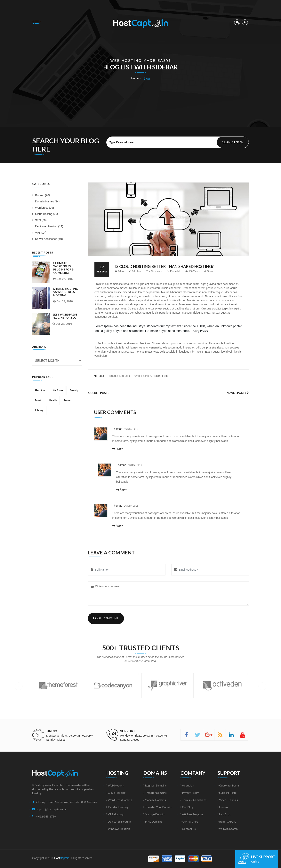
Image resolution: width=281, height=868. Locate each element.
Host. (62, 858)
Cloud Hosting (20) (45, 214)
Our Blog (187, 807)
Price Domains (153, 821)
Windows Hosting (118, 829)
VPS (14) (39, 233)
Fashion (40, 390)
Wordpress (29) (43, 208)
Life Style (57, 390)
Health (53, 400)
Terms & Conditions (193, 800)
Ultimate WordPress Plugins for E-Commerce (64, 268)
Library (39, 410)
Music (39, 400)
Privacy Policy (190, 793)
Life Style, (125, 376)
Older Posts (99, 393)
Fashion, (147, 376)
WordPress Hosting (119, 800)
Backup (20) (41, 195)
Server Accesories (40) (48, 239)
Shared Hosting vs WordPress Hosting (66, 292)
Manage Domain (154, 814)
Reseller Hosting (117, 807)
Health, (157, 376)
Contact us (188, 829)
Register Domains (155, 785)
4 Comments (154, 271)
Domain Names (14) (46, 201)
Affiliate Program (192, 814)
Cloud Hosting (116, 793)
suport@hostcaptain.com (52, 809)
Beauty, (114, 376)
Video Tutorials (228, 800)
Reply (117, 449)
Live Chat (224, 814)
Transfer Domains (155, 793)
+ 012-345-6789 (46, 816)
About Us (187, 785)
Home (135, 78)
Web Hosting (115, 785)
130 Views (192, 271)
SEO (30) (39, 220)
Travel (67, 400)
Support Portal (227, 793)
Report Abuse (227, 821)
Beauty (74, 390)
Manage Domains (155, 800)
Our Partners (189, 821)
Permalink (174, 271)
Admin (120, 271)
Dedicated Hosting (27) (48, 226)
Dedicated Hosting (119, 821)
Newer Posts (238, 393)
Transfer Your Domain (157, 807)
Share (209, 271)
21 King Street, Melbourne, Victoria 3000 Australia (67, 802)
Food (165, 376)
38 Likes (135, 271)
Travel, (136, 376)
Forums (223, 807)
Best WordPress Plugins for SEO (65, 316)
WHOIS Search (228, 829)
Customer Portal (229, 785)
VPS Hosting (115, 814)
